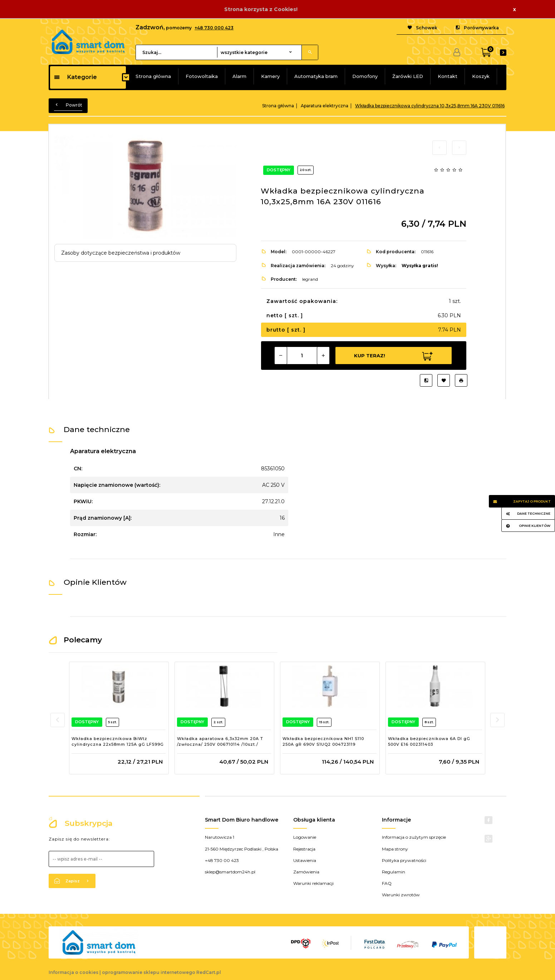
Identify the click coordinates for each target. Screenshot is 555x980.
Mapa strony (395, 849)
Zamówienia (306, 872)
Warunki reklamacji (313, 883)
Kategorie (75, 77)
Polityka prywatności (404, 860)
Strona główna (153, 76)
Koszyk (481, 76)
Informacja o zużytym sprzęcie (414, 837)
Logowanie (305, 837)
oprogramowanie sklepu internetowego (149, 972)
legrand (310, 279)
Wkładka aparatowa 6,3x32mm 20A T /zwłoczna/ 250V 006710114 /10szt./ (220, 741)
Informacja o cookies (73, 972)
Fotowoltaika (202, 76)
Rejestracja (304, 849)
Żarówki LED (408, 76)
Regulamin (394, 872)
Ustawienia (305, 860)
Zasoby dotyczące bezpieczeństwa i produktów (121, 253)
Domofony (365, 76)
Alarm (239, 76)
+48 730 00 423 (222, 860)
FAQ (387, 883)
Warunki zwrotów (401, 895)
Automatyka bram (316, 76)
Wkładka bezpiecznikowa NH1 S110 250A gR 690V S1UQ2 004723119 (323, 741)
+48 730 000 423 (214, 28)
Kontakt (448, 76)
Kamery (270, 76)
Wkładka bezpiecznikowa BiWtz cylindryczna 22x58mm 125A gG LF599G (118, 741)
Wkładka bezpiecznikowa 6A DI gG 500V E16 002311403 (429, 741)
